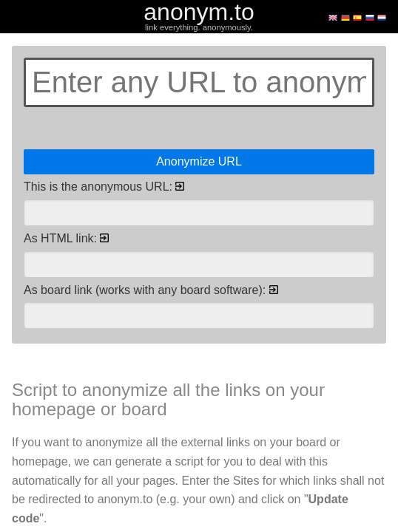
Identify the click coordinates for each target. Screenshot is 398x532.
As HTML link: (66, 238)
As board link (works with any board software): (151, 290)
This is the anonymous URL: (104, 187)
